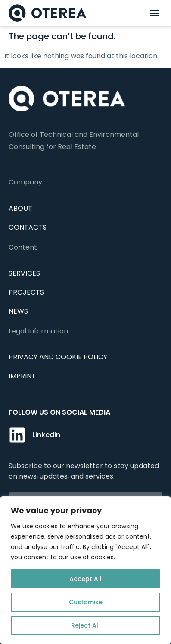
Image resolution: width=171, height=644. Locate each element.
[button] (155, 13)
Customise (86, 602)
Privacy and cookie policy (58, 357)
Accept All (85, 579)
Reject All (85, 625)
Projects (26, 292)
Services (24, 273)
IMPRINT (22, 376)
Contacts (28, 227)
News (18, 311)
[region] (85, 570)
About (20, 208)
